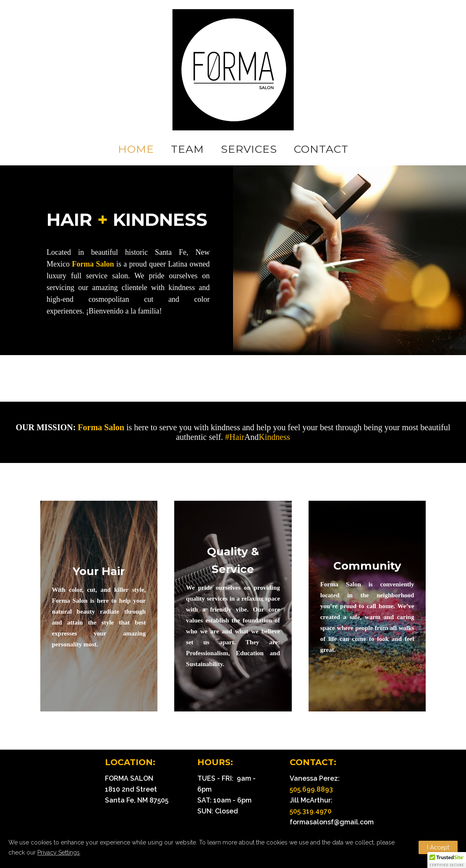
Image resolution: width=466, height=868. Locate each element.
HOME (136, 149)
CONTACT (321, 149)
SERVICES (249, 149)
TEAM (187, 149)
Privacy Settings (59, 852)
